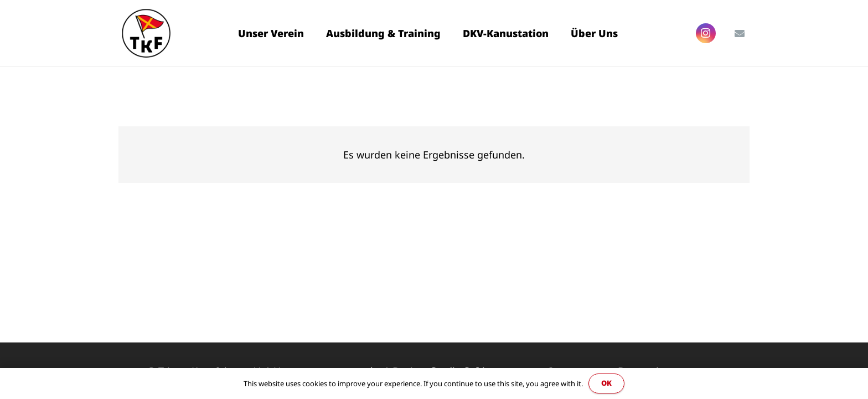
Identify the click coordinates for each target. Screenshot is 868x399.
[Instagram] (706, 33)
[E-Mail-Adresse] (740, 33)
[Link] (146, 33)
